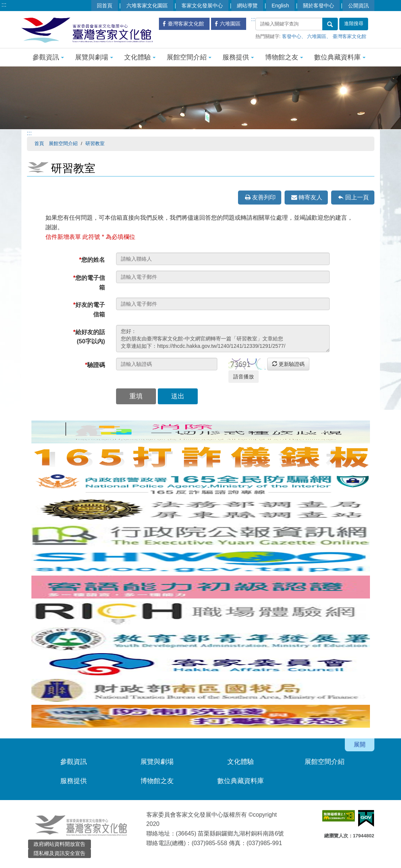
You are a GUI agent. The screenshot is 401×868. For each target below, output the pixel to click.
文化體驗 (140, 57)
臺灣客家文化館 (349, 36)
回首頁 (105, 6)
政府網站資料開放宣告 (60, 844)
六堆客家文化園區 (147, 6)
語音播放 (244, 377)
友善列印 (264, 197)
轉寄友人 (310, 197)
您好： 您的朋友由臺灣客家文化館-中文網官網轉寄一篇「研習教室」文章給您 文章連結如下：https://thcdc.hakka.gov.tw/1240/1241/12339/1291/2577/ (223, 339)
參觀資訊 (48, 57)
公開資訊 (358, 6)
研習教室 (95, 143)
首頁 (39, 143)
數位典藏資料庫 (340, 57)
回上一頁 (357, 197)
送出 (178, 396)
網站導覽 (247, 6)
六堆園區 (317, 36)
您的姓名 (92, 260)
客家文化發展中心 (202, 6)
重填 (136, 396)
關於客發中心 (319, 6)
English (280, 6)
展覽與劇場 (94, 57)
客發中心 (292, 36)
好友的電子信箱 (89, 310)
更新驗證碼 (288, 364)
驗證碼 (95, 365)
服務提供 (238, 57)
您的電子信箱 (89, 283)
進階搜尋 (354, 24)
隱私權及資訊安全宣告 (60, 853)
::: (4, 5)
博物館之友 (284, 57)
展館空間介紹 (189, 57)
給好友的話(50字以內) (89, 337)
